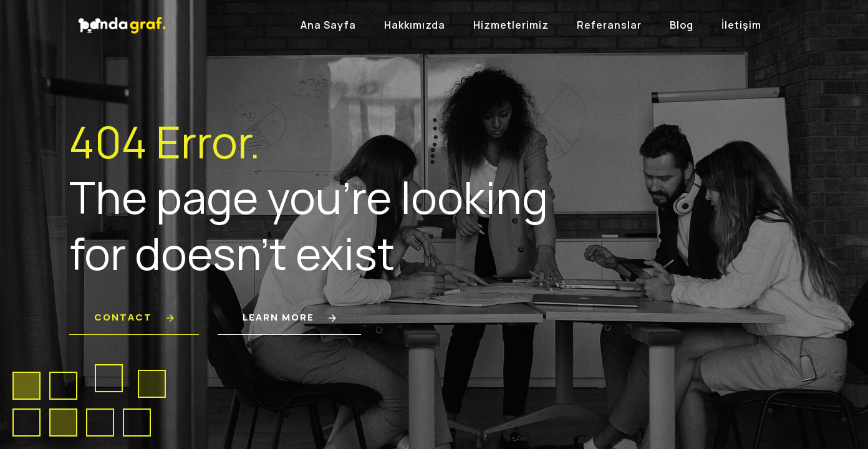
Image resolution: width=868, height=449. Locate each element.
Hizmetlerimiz (511, 25)
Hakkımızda (415, 25)
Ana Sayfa (328, 25)
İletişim (741, 25)
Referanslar (609, 25)
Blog (682, 25)
